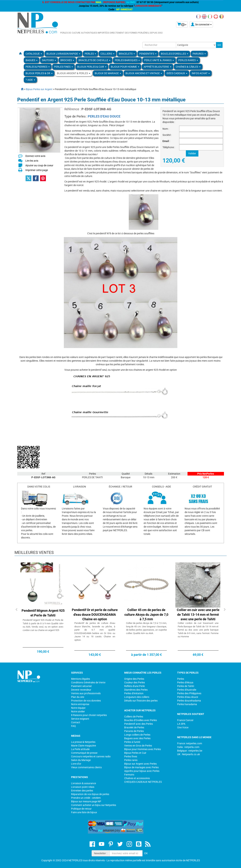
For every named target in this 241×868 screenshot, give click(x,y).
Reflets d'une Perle (134, 686)
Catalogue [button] (34, 54)
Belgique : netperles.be (190, 751)
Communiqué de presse (84, 753)
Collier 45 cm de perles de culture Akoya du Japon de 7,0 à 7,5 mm (146, 614)
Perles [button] (90, 54)
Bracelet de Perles (134, 727)
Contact (76, 722)
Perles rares (131, 760)
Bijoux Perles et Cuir (135, 753)
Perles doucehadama (189, 701)
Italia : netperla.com (188, 747)
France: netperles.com (190, 743)
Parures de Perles (134, 731)
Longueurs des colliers (137, 697)
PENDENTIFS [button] (148, 54)
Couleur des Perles (135, 682)
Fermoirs (129, 775)
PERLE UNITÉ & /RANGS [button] (159, 60)
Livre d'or (76, 764)
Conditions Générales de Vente (88, 682)
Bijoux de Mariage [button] (108, 73)
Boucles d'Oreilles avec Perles (141, 720)
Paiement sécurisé (81, 686)
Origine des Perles (134, 679)
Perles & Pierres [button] (38, 67)
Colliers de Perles (134, 717)
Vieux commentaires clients (86, 767)
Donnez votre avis (35, 156)
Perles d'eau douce (188, 697)
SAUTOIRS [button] (49, 60)
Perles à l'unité (132, 742)
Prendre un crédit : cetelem (86, 798)
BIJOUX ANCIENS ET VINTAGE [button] (144, 73)
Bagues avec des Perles (137, 738)
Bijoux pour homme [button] (125, 67)
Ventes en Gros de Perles (138, 746)
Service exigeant (80, 719)
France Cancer (185, 720)
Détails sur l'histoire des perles (141, 701)
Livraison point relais (83, 787)
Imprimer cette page (37, 170)
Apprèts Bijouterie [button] (157, 67)
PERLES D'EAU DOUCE (104, 116)
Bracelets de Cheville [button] (94, 60)
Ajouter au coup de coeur (39, 165)
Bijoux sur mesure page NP (86, 801)
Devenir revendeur (81, 690)
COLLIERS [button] (107, 54)
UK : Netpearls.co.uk (189, 754)
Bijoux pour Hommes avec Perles (143, 749)
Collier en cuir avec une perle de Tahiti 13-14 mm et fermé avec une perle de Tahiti (198, 614)
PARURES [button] (199, 54)
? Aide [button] (30, 80)
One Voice (183, 727)
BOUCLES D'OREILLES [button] (175, 54)
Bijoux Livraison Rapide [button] (63, 54)
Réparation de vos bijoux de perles (90, 794)
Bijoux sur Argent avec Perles (140, 764)
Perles (181, 679)
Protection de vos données (86, 701)
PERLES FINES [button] (63, 67)
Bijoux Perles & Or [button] (39, 73)
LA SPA (181, 724)
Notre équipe (78, 708)
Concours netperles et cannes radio (91, 756)
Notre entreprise (80, 704)
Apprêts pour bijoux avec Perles (142, 771)
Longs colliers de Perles (137, 735)
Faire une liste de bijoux (84, 812)
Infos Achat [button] (201, 73)
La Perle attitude (80, 749)
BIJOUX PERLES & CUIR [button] (92, 67)
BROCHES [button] (67, 60)
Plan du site (78, 697)
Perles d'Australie (187, 690)
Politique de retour (81, 809)
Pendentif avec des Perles (139, 724)
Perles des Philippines (189, 693)
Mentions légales (81, 679)
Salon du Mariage (81, 760)
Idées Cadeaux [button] (177, 73)
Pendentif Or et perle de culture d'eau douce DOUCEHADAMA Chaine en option (95, 614)
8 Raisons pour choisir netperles (89, 715)
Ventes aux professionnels (86, 693)
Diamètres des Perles (136, 690)
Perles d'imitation (134, 693)
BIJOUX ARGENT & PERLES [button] (74, 73)
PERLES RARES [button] (188, 60)
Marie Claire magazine (84, 746)
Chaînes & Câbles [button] (188, 67)
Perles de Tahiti (186, 686)
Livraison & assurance (84, 783)
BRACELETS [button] (127, 54)
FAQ (73, 726)
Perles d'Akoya (185, 682)
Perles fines (131, 756)
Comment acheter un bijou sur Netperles (94, 805)
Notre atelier (78, 711)
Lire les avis (32, 161)
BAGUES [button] (32, 60)
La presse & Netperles (83, 742)
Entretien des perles (82, 791)
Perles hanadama (187, 704)
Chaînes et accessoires (137, 778)
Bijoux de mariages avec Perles (141, 767)
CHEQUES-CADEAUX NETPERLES (143, 782)
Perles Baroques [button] (127, 60)
